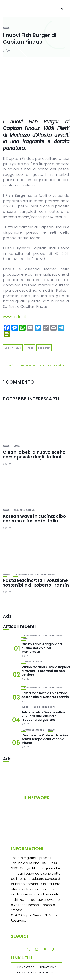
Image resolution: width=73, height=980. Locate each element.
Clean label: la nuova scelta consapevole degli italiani (34, 455)
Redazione (48, 967)
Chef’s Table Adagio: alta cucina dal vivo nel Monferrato (42, 648)
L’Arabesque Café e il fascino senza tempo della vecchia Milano (45, 739)
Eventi (25, 707)
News (17, 446)
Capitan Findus (13, 348)
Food (6, 28)
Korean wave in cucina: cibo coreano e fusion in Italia (34, 519)
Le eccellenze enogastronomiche (34, 574)
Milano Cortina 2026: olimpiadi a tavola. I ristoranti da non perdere (46, 671)
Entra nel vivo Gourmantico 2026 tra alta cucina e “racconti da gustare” (43, 716)
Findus (29, 348)
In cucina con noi (24, 510)
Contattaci (26, 967)
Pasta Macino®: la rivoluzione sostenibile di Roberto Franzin (36, 583)
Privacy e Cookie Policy (36, 973)
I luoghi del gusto (33, 662)
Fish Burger (44, 348)
